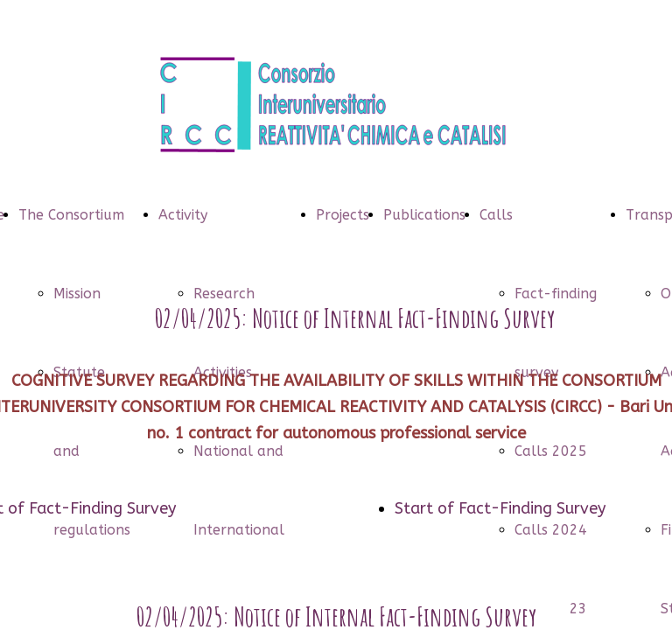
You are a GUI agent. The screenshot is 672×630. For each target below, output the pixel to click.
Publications (424, 215)
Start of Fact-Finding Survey (500, 508)
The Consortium (71, 215)
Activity (183, 215)
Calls (496, 215)
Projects (343, 215)
